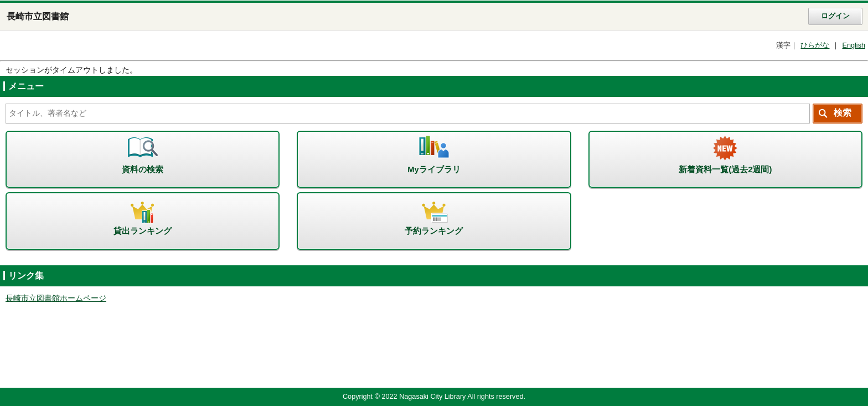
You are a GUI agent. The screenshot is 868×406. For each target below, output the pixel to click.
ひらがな (815, 45)
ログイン (835, 16)
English (854, 45)
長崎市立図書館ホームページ (56, 298)
